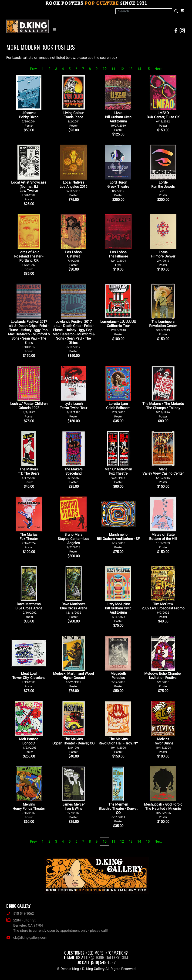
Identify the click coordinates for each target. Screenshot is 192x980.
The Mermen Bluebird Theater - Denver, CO (118, 813)
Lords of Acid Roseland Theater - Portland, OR (29, 260)
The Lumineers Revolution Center (163, 328)
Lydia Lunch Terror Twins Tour (74, 410)
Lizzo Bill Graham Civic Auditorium (118, 121)
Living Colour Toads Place (74, 119)
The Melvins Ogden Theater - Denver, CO (73, 745)
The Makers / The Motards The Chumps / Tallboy (163, 410)
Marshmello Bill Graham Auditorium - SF (118, 541)
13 (131, 69)
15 (148, 69)
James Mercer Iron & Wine (74, 811)
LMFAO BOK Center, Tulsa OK (163, 119)
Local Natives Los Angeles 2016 (73, 189)
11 (113, 69)
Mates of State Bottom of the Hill (163, 541)
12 (122, 69)
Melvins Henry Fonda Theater (29, 811)
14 (139, 69)
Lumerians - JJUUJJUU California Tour (118, 328)
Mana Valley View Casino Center (163, 475)
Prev (33, 69)
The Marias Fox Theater (29, 541)
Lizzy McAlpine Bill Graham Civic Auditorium (118, 612)
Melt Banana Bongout (29, 745)
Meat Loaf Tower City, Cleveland (29, 680)
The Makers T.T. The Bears (29, 475)
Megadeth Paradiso (118, 680)
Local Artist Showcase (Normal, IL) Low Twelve (29, 191)
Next (158, 69)
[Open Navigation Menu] (56, 30)
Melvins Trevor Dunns (163, 745)
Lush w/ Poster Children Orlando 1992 (29, 410)
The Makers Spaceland (73, 475)
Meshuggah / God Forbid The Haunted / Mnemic (163, 811)
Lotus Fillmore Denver (163, 258)
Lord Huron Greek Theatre (118, 189)
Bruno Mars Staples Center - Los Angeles (73, 543)
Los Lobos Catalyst (73, 258)
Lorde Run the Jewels (163, 189)
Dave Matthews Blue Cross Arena (29, 610)
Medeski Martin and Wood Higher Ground (73, 680)
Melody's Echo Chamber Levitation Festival (163, 680)
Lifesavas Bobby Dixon (29, 119)
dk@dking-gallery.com (27, 938)
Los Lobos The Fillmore (118, 258)
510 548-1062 (20, 914)
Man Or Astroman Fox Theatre (118, 475)
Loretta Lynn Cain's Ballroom (118, 410)
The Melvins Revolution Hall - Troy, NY (118, 745)
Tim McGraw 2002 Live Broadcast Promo (163, 610)
